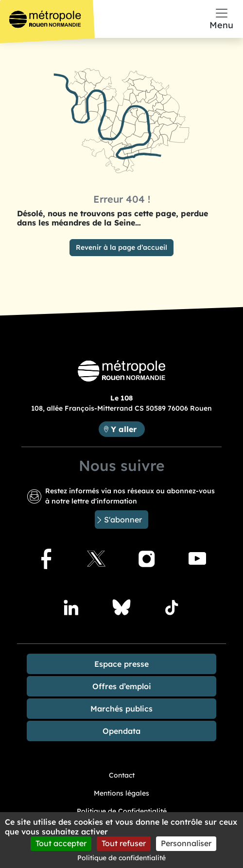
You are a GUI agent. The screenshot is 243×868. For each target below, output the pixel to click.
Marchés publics (121, 709)
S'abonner (123, 520)
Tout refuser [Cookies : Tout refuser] (124, 843)
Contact (122, 775)
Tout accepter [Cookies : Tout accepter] (61, 843)
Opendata (121, 731)
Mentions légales (121, 793)
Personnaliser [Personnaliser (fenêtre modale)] (186, 843)
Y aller (128, 428)
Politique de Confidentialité (122, 811)
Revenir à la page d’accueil (121, 247)
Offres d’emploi (122, 686)
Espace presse (121, 664)
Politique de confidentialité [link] (121, 858)
